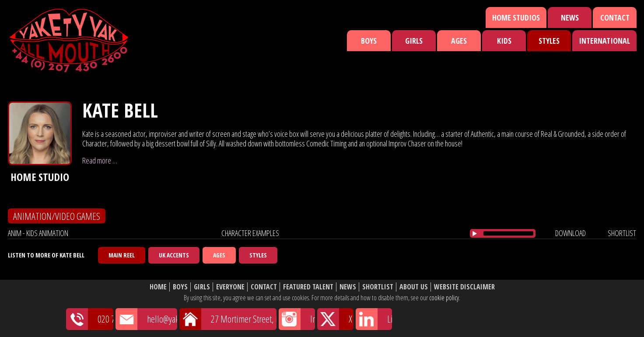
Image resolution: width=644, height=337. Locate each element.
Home (158, 287)
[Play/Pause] (475, 233)
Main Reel (122, 255)
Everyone (230, 287)
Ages (459, 41)
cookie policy (444, 298)
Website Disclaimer (464, 287)
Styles (549, 41)
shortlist (622, 233)
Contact (615, 17)
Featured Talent (308, 287)
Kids (504, 41)
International (604, 41)
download (570, 233)
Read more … (100, 160)
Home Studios (516, 17)
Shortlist (378, 287)
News (570, 17)
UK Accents (174, 255)
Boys (369, 41)
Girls (414, 41)
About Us (414, 287)
